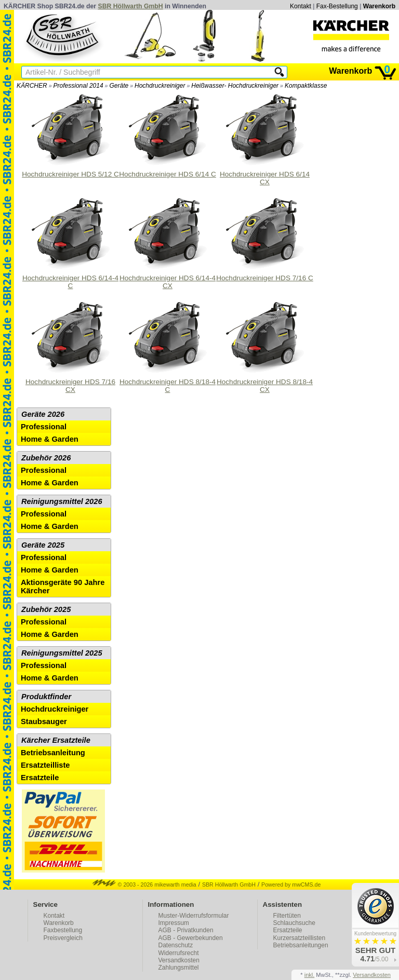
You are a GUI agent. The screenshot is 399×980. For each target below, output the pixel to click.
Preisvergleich (63, 938)
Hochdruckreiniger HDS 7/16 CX (70, 346)
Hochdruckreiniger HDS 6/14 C (168, 134)
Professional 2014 (78, 86)
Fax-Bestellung (337, 6)
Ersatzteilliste (45, 765)
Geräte (119, 86)
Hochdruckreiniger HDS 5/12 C (70, 134)
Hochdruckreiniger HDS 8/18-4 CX (265, 346)
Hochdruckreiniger (160, 86)
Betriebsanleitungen (301, 945)
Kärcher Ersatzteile (56, 740)
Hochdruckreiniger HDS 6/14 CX (265, 138)
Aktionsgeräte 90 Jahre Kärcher (63, 587)
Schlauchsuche (294, 923)
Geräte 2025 (43, 545)
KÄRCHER (32, 86)
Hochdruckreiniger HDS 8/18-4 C (168, 346)
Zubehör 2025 (46, 609)
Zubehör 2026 (46, 458)
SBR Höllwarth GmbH (131, 6)
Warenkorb (379, 6)
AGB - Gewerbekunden (191, 938)
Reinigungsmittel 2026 (62, 501)
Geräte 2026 (43, 414)
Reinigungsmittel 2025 (62, 653)
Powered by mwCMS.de (291, 884)
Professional (44, 427)
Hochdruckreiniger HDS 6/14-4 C (70, 242)
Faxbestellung (63, 930)
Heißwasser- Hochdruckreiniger (235, 86)
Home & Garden (50, 439)
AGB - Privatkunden (186, 930)
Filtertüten (287, 916)
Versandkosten (179, 960)
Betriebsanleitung (53, 753)
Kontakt (301, 6)
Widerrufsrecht (179, 953)
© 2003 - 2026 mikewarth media (144, 884)
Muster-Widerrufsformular (194, 916)
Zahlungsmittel (179, 968)
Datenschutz (176, 945)
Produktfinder (46, 697)
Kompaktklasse (306, 86)
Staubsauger (44, 722)
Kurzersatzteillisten (300, 938)
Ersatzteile (40, 778)
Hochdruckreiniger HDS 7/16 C (265, 238)
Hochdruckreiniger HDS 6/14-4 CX (168, 242)
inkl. (310, 975)
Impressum (174, 923)
